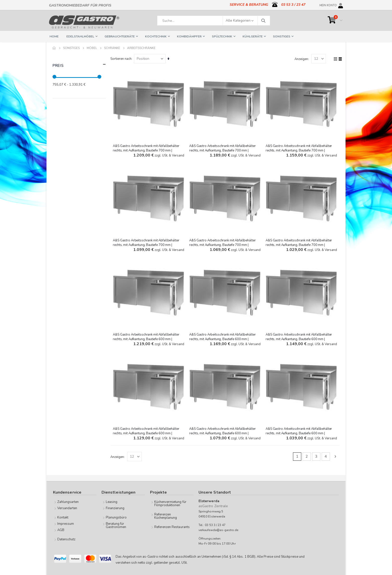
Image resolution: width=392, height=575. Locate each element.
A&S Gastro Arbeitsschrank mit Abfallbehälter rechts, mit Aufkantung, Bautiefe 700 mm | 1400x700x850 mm (147, 244)
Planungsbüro (116, 517)
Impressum (66, 524)
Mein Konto (328, 5)
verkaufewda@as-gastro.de (218, 530)
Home (54, 48)
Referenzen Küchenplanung (166, 516)
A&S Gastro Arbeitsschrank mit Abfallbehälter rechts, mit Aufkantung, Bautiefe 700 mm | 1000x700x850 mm (299, 244)
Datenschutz (66, 539)
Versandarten (67, 508)
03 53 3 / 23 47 (293, 5)
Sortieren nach (122, 59)
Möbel (92, 48)
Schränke (112, 48)
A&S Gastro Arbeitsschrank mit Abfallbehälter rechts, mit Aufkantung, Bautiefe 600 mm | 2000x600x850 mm (147, 339)
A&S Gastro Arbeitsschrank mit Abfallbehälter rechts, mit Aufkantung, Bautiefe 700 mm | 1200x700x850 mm (223, 244)
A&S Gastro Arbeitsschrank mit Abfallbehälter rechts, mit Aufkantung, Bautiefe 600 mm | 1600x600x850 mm (299, 339)
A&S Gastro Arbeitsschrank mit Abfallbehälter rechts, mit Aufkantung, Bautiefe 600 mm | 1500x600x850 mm (147, 433)
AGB (61, 530)
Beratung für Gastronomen (116, 525)
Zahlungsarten (68, 502)
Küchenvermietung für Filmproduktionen (170, 504)
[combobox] (214, 21)
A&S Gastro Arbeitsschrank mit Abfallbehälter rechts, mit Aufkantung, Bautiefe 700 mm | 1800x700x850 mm (147, 150)
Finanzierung (115, 508)
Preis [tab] (79, 64)
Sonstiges (71, 48)
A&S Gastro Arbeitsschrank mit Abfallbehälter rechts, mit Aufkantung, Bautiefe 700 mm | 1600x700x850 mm (223, 150)
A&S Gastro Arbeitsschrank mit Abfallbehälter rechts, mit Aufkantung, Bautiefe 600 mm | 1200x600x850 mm (299, 433)
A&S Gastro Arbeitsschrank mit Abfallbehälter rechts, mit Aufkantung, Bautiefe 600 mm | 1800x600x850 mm (223, 339)
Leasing (112, 502)
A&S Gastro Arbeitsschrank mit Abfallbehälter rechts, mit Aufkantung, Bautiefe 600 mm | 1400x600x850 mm (223, 433)
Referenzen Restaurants (172, 527)
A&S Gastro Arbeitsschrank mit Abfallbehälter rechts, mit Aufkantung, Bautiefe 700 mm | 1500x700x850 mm (299, 150)
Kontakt (63, 517)
